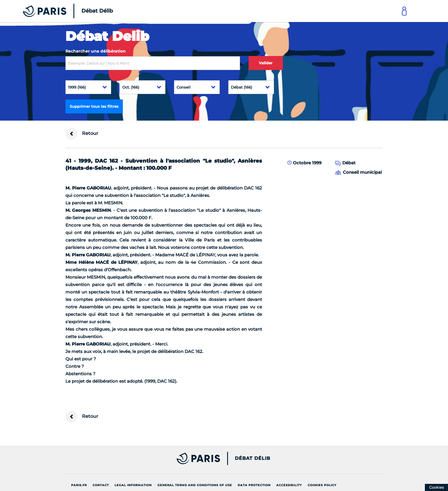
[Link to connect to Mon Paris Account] (404, 11)
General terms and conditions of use (195, 485)
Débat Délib (253, 458)
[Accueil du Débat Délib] (60, 11)
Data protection (254, 485)
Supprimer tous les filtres (94, 106)
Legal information (133, 485)
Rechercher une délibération (96, 51)
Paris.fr (79, 485)
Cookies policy (322, 485)
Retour (82, 134)
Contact (101, 485)
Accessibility (289, 485)
